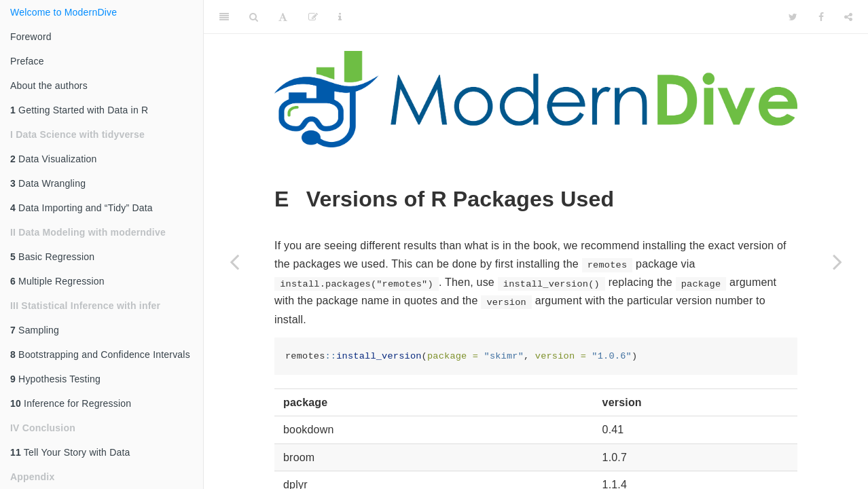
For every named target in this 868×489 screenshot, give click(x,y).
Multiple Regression (57, 281)
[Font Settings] (283, 17)
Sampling (35, 330)
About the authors (49, 86)
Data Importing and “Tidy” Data (82, 208)
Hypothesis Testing (55, 379)
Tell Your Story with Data (70, 452)
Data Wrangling (48, 183)
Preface (27, 61)
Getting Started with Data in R (79, 110)
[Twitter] (793, 17)
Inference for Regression (71, 403)
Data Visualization (54, 159)
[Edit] (313, 17)
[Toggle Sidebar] (224, 17)
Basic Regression (52, 257)
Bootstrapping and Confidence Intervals (100, 355)
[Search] (254, 17)
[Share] (848, 17)
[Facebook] (821, 17)
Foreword (31, 37)
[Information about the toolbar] (340, 17)
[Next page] (837, 261)
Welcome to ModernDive (64, 12)
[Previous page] (234, 261)
